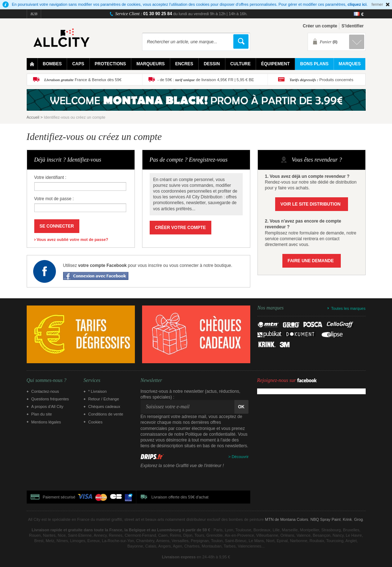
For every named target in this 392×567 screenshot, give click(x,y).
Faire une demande (311, 261)
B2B (34, 14)
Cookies (96, 422)
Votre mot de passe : (54, 199)
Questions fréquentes (50, 399)
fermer (377, 4)
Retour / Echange (104, 399)
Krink (347, 519)
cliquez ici (357, 4)
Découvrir (240, 457)
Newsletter (151, 381)
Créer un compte (320, 26)
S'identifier (353, 26)
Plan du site (42, 414)
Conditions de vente (106, 414)
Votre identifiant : (50, 177)
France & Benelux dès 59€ (83, 80)
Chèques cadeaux (104, 406)
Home (32, 64)
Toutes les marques (348, 308)
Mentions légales (46, 422)
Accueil (33, 117)
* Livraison (98, 391)
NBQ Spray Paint (326, 519)
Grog (358, 519)
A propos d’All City (47, 406)
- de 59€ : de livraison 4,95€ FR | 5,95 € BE (206, 80)
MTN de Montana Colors (287, 519)
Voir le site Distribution (311, 204)
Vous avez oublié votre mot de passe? (72, 239)
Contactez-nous (45, 391)
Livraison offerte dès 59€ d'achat (180, 497)
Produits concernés (321, 80)
